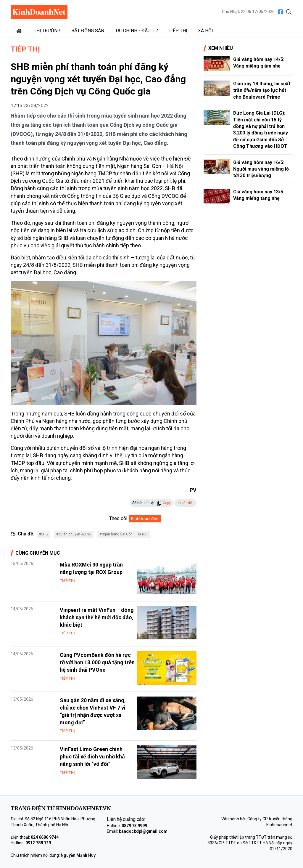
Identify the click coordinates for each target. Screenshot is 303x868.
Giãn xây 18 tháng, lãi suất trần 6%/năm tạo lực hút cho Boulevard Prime (262, 90)
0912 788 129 (38, 843)
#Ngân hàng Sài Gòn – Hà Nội (123, 534)
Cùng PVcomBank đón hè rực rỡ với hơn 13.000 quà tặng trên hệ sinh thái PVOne (97, 662)
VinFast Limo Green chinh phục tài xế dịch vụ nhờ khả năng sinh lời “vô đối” (92, 757)
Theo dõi (118, 518)
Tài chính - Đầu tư (136, 31)
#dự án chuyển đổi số (74, 534)
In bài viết (185, 503)
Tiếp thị (178, 31)
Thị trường (47, 31)
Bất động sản (88, 31)
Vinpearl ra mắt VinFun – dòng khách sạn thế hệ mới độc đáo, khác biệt (97, 617)
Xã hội (206, 31)
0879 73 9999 (134, 826)
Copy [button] (164, 503)
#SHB (43, 534)
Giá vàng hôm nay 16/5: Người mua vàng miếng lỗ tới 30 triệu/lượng (261, 169)
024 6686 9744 (45, 837)
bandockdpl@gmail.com (143, 831)
